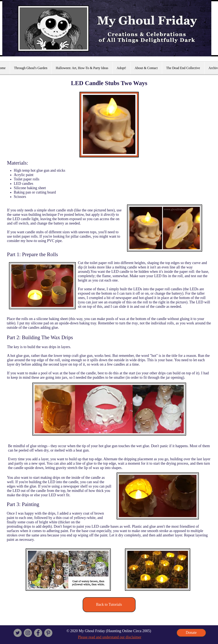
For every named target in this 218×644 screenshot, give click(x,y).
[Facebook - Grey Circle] (38, 633)
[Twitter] (18, 633)
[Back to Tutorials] (109, 605)
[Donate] (191, 633)
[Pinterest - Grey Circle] (48, 633)
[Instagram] (28, 633)
